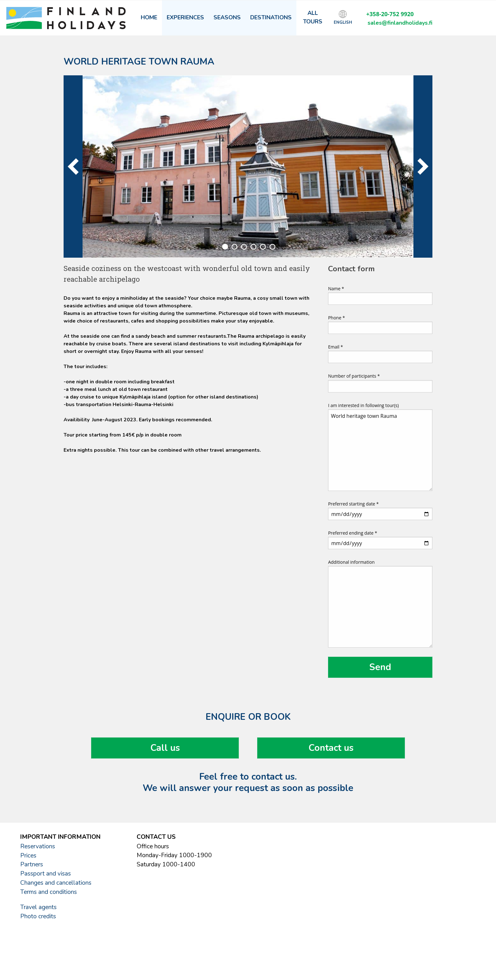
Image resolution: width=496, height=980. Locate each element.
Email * (380, 353)
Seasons (227, 17)
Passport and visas (46, 874)
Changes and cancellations (56, 883)
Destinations (271, 17)
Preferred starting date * (380, 510)
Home (149, 17)
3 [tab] (244, 247)
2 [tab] (234, 247)
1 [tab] (225, 247)
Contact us (331, 748)
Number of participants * (380, 383)
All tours (313, 17)
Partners (32, 864)
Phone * (380, 324)
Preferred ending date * (380, 540)
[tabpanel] (248, 166)
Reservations (38, 846)
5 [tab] (263, 247)
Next (423, 166)
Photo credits (38, 916)
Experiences (185, 17)
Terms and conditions (49, 892)
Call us (165, 748)
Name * (380, 295)
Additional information (380, 603)
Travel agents (38, 907)
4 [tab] (253, 247)
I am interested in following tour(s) (380, 447)
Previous (73, 166)
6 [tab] (272, 247)
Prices (28, 856)
